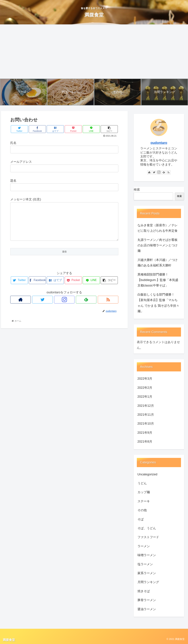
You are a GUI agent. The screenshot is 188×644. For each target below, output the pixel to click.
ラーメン (144, 546)
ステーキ (144, 501)
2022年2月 (145, 388)
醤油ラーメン (147, 609)
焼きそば (144, 591)
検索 (137, 190)
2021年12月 (146, 406)
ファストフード (148, 537)
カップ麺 (144, 492)
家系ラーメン (147, 573)
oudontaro (159, 143)
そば (141, 519)
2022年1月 (145, 397)
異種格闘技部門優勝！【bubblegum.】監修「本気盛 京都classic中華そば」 (158, 280)
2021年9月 (145, 433)
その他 (142, 510)
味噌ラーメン (147, 555)
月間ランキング (148, 582)
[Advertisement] (94, 51)
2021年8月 (145, 442)
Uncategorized (147, 474)
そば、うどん (147, 528)
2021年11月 (146, 415)
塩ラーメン (145, 564)
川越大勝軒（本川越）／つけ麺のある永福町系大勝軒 (158, 263)
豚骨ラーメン (147, 600)
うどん (142, 483)
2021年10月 (146, 424)
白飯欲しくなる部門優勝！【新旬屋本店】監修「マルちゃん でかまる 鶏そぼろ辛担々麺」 (158, 303)
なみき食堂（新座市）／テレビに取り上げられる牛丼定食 (158, 228)
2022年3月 (145, 379)
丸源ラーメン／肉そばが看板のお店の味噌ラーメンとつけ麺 (158, 245)
